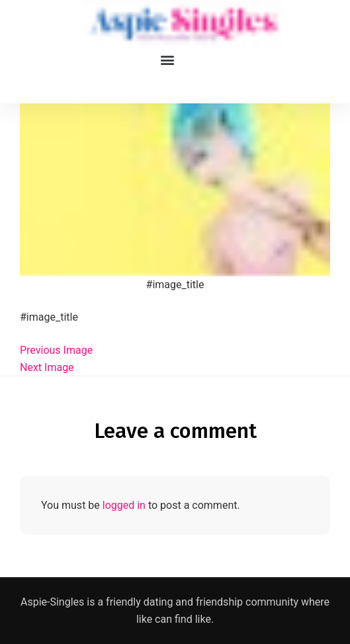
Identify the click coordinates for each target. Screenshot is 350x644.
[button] (167, 59)
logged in (124, 505)
